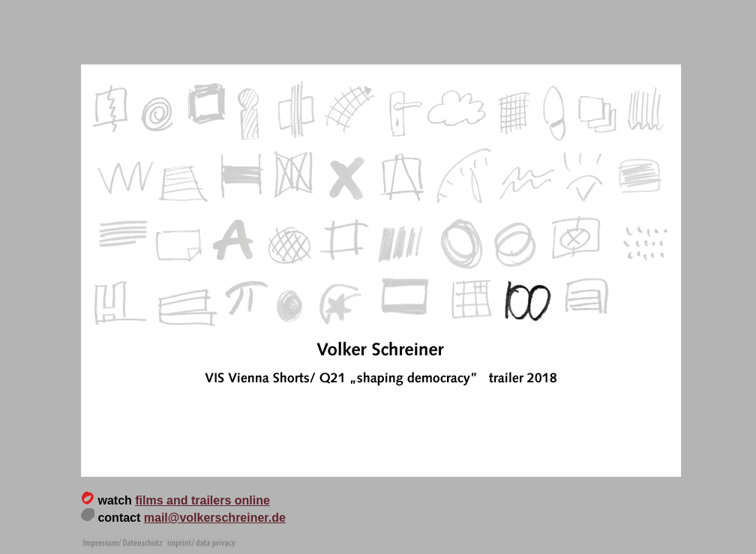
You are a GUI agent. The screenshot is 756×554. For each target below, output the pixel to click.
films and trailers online (202, 500)
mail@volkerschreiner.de (215, 518)
